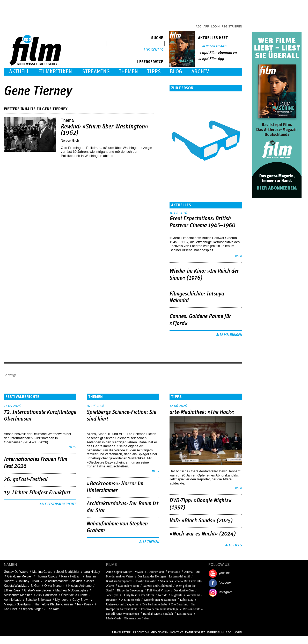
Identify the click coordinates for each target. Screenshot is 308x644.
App (206, 26)
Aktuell (19, 72)
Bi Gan (35, 586)
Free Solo (174, 572)
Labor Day (187, 600)
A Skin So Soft (131, 600)
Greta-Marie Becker (38, 590)
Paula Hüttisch (71, 576)
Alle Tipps (234, 545)
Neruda (162, 595)
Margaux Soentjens (17, 604)
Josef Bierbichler (68, 572)
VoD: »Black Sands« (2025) (201, 521)
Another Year (156, 572)
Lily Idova (62, 600)
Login (215, 26)
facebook (225, 583)
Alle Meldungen (229, 335)
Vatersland (193, 595)
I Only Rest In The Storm (138, 595)
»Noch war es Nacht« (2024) (203, 534)
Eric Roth (53, 609)
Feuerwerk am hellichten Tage (160, 609)
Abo (199, 26)
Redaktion (141, 632)
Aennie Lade (13, 600)
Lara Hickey (92, 572)
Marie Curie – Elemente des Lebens (128, 618)
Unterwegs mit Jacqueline (122, 604)
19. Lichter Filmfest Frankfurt (37, 493)
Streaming (96, 72)
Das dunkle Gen (184, 590)
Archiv (200, 72)
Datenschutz (195, 632)
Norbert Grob (70, 141)
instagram (226, 592)
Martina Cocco (42, 572)
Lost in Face (185, 614)
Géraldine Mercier (20, 576)
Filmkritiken (55, 72)
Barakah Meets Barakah (158, 614)
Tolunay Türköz (29, 581)
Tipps (154, 72)
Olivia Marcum (54, 586)
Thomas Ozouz (46, 576)
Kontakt (177, 632)
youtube (224, 573)
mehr (238, 256)
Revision (112, 600)
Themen (128, 72)
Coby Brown (81, 600)
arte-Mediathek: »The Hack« (202, 412)
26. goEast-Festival (26, 480)
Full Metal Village (158, 590)
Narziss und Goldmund (157, 586)
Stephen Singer (32, 609)
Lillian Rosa (12, 590)
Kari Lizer (10, 609)
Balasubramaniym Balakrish (63, 581)
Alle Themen (149, 542)
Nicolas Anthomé (80, 586)
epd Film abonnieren (219, 53)
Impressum (216, 632)
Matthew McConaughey (72, 590)
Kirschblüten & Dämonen (160, 600)
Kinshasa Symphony (119, 581)
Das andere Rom (128, 586)
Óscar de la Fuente (75, 595)
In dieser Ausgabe (215, 46)
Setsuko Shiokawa (38, 600)
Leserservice (150, 62)
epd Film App (213, 59)
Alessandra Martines (18, 595)
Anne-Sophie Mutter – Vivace (125, 572)
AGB (229, 632)
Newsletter (121, 632)
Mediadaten (159, 632)
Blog (176, 72)
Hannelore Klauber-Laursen (54, 604)
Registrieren (232, 26)
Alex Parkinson (47, 595)
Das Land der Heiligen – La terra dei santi (164, 576)
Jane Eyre (112, 595)
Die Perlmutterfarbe (155, 604)
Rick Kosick (85, 604)
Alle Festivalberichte (58, 504)
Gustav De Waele (16, 572)
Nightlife (177, 595)
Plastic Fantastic (146, 581)
